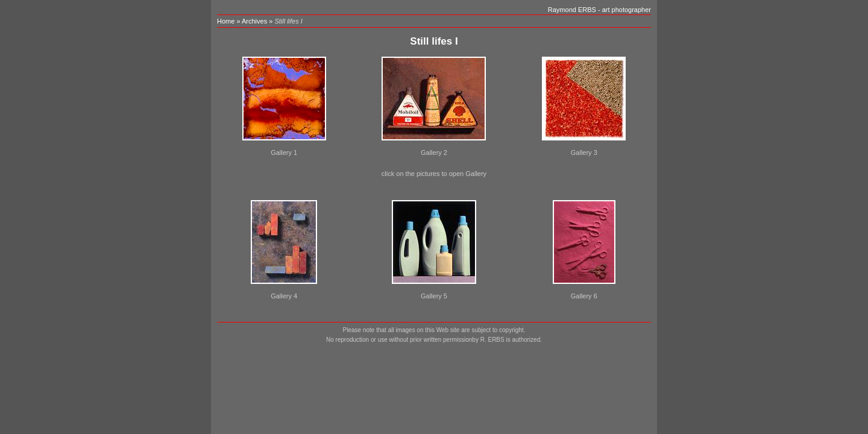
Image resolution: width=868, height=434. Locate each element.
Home (226, 21)
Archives (254, 21)
